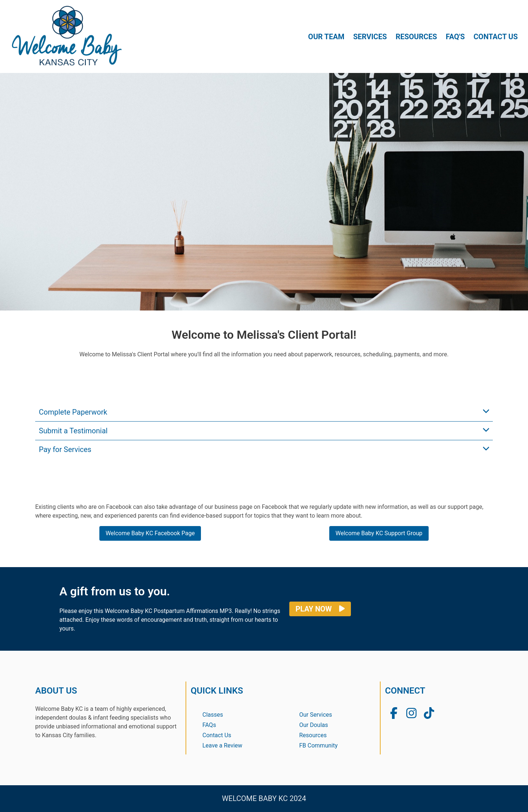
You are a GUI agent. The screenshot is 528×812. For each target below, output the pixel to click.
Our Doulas (314, 725)
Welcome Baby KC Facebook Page (150, 533)
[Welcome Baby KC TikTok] (429, 714)
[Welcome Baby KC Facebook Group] (394, 714)
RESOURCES (416, 37)
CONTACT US (496, 37)
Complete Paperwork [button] (73, 412)
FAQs (209, 725)
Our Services (316, 715)
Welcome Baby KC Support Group (379, 533)
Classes (213, 715)
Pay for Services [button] (65, 449)
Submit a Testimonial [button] (73, 431)
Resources (313, 735)
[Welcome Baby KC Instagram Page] (411, 714)
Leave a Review (222, 745)
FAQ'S (455, 37)
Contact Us (217, 735)
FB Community (318, 745)
